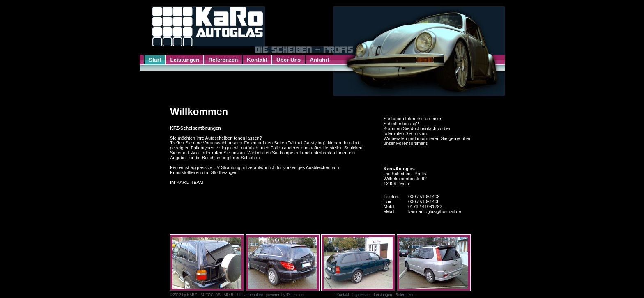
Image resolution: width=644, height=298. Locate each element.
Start (155, 60)
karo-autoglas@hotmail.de (435, 211)
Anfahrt (319, 60)
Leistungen (185, 60)
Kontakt (257, 60)
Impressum (362, 295)
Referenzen (223, 60)
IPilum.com (296, 295)
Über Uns (289, 60)
